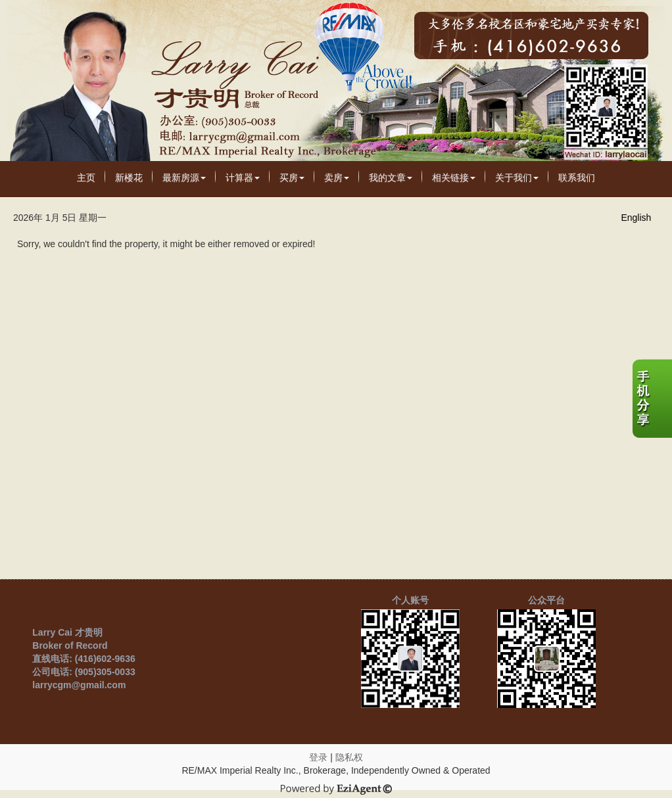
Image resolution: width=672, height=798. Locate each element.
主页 (86, 177)
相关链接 (454, 177)
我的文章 (391, 177)
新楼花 (129, 177)
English (636, 218)
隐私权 (349, 757)
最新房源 (184, 177)
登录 (318, 757)
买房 (292, 177)
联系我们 (577, 177)
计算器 (243, 177)
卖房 (337, 177)
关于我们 (517, 177)
